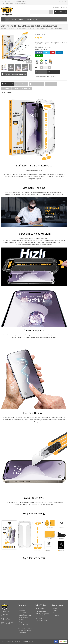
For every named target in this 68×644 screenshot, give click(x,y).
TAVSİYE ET (39, 56)
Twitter (46, 53)
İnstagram (56, 615)
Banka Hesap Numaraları (25, 628)
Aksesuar (21, 19)
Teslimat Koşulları (41, 612)
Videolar (21, 620)
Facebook (39, 53)
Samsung (14, 19)
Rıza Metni (39, 618)
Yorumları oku (39, 39)
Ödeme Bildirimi (16, 2)
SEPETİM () (62, 12)
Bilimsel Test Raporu (25, 630)
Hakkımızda (22, 611)
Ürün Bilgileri (7, 84)
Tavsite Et (6, 88)
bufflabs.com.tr (28, 641)
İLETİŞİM (35, 19)
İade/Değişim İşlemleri (42, 614)
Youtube (55, 613)
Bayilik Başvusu (23, 617)
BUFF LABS (43, 49)
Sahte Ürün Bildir (24, 624)
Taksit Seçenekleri (37, 84)
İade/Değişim (9, 4)
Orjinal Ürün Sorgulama (21, 4)
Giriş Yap (56, 8)
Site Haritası (22, 632)
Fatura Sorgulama (6, 2)
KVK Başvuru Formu (42, 620)
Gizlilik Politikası (40, 616)
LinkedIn (59, 53)
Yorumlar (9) (51, 84)
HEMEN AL (42, 72)
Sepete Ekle (56, 72)
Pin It (53, 53)
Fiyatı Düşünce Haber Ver (22, 88)
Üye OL (64, 8)
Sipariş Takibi (23, 613)
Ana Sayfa (3, 19)
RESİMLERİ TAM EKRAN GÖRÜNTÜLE (16, 74)
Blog (20, 622)
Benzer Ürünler (21, 84)
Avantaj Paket (29, 19)
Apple (7, 19)
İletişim (21, 609)
